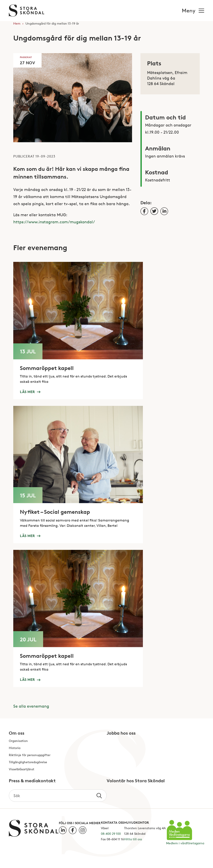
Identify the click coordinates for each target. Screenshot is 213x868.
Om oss (17, 733)
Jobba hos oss (121, 733)
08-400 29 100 (111, 834)
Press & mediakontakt (32, 781)
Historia (15, 748)
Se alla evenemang (31, 706)
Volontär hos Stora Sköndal (136, 781)
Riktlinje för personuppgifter (30, 755)
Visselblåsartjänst (22, 769)
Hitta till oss (133, 839)
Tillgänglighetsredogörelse (28, 762)
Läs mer (30, 391)
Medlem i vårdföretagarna (185, 843)
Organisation (18, 741)
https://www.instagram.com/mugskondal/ (54, 222)
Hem (17, 23)
